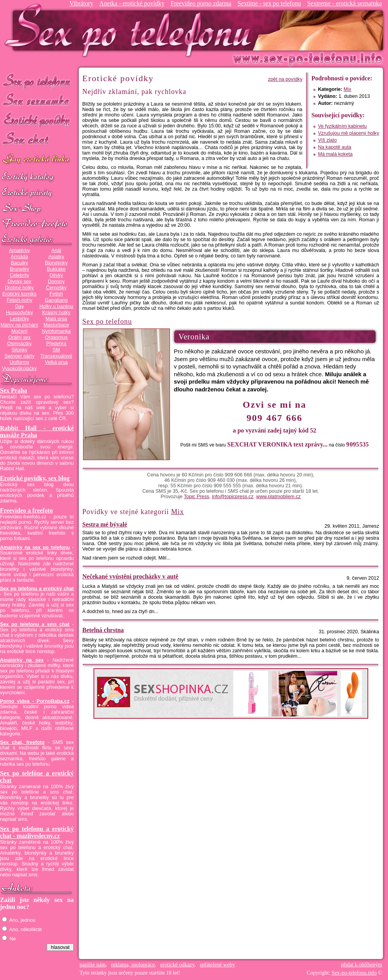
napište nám (93, 965)
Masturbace (56, 325)
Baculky (19, 263)
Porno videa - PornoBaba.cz (35, 701)
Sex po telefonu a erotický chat (37, 589)
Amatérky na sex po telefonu (35, 547)
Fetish (56, 294)
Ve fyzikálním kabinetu (342, 126)
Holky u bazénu (56, 306)
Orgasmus (56, 337)
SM (56, 350)
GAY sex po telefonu (37, 160)
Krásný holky (56, 313)
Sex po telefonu (37, 81)
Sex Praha (14, 390)
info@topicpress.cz (233, 497)
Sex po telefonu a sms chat (35, 624)
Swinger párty (19, 356)
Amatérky (19, 250)
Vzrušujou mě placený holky (348, 133)
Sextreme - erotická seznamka (345, 3)
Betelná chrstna (103, 630)
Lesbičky (19, 319)
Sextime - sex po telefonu (269, 3)
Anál (56, 250)
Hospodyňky (19, 313)
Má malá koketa (335, 154)
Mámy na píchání (19, 325)
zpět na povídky (285, 79)
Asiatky (56, 257)
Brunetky (19, 269)
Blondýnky (56, 263)
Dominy (56, 281)
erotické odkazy (177, 965)
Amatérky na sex (22, 660)
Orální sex (19, 337)
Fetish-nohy (19, 300)
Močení (19, 331)
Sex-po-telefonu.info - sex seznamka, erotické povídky (131, 30)
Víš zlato (327, 140)
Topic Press (197, 497)
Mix (348, 89)
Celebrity (19, 275)
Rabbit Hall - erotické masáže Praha (37, 432)
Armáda (19, 257)
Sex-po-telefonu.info (354, 973)
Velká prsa (56, 362)
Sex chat (37, 140)
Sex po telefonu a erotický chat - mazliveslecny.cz (37, 832)
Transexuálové (56, 356)
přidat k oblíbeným (361, 965)
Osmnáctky (19, 344)
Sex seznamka (37, 100)
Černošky (56, 288)
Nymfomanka (56, 331)
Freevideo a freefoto (26, 510)
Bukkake (56, 269)
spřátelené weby (217, 965)
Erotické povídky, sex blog (35, 478)
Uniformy (20, 362)
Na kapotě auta (334, 147)
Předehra (56, 344)
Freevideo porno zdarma (201, 3)
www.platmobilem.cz (278, 497)
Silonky (20, 350)
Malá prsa (56, 319)
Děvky (56, 275)
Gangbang (56, 300)
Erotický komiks (19, 294)
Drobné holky (20, 288)
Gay (19, 306)
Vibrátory (81, 3)
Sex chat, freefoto (22, 742)
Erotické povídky (37, 120)
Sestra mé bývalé (105, 524)
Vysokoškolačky (19, 368)
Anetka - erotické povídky (132, 3)
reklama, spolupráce (133, 965)
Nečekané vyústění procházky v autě (130, 576)
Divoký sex (19, 281)
